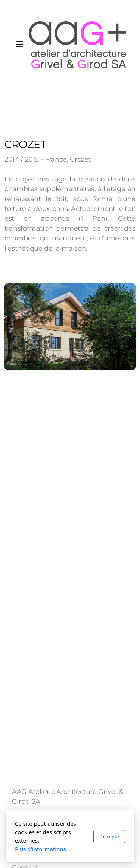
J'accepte (109, 837)
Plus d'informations (41, 849)
